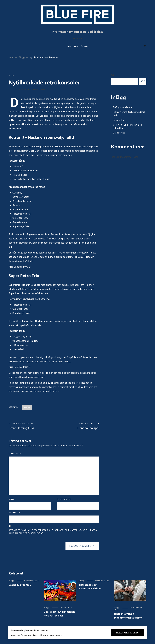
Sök (113, 75)
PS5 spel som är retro (123, 107)
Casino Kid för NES (20, 585)
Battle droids (119, 133)
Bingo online (119, 120)
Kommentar (16, 454)
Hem (69, 46)
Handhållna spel (77, 426)
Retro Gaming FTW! (31, 426)
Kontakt (84, 46)
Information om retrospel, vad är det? (77, 32)
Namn (12, 499)
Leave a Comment (41, 90)
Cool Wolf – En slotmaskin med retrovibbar (127, 126)
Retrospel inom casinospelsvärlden (90, 587)
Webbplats (14, 513)
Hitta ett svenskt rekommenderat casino (129, 114)
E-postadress (65, 499)
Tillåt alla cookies (127, 633)
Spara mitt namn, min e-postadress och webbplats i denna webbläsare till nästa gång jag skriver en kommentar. (53, 532)
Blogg (12, 76)
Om (76, 46)
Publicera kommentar (82, 546)
